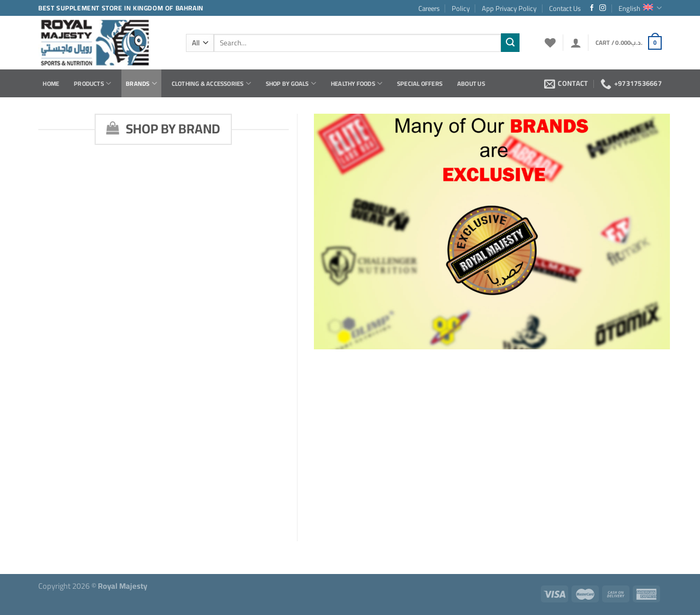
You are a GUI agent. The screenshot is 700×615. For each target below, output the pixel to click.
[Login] (576, 43)
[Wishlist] (550, 43)
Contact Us (565, 8)
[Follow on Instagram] (603, 8)
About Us (471, 83)
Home (51, 83)
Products (92, 83)
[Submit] (510, 43)
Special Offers (420, 83)
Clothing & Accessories (211, 83)
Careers (429, 8)
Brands (141, 83)
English (640, 8)
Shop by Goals (291, 83)
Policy (461, 8)
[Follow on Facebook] (592, 8)
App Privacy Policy (509, 8)
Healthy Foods (357, 83)
